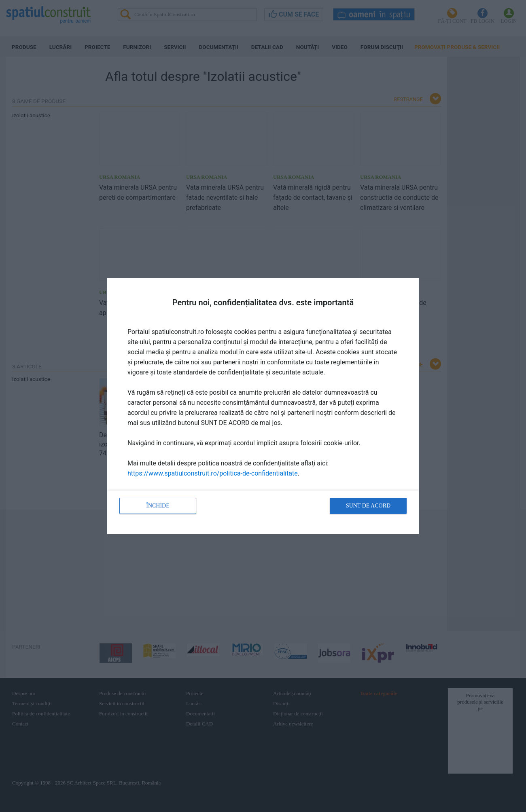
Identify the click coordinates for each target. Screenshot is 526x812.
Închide (158, 506)
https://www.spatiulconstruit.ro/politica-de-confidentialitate (213, 473)
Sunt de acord (368, 506)
